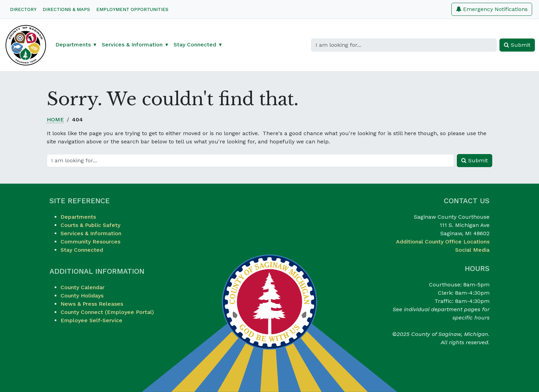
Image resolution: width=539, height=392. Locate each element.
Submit (517, 45)
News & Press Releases (92, 304)
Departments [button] (73, 45)
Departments (78, 217)
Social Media (472, 250)
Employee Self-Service (91, 320)
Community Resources (90, 242)
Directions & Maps (66, 9)
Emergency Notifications (492, 9)
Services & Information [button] (132, 45)
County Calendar (82, 287)
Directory (23, 9)
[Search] (404, 45)
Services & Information (91, 233)
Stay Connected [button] (195, 45)
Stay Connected (82, 250)
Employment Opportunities (132, 9)
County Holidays (82, 296)
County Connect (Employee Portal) (107, 312)
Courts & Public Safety (90, 225)
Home (55, 119)
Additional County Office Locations (443, 242)
